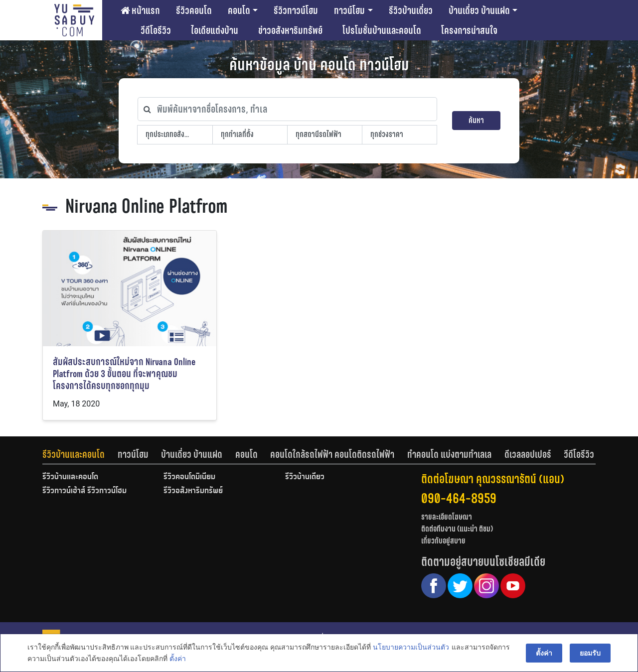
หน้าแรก (140, 10)
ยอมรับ (590, 653)
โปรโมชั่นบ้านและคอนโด (382, 30)
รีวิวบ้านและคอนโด (74, 454)
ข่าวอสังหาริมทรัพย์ (290, 30)
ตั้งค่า (178, 659)
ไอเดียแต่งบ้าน (215, 30)
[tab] (80, 454)
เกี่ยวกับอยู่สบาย (443, 541)
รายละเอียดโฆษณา (447, 517)
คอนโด (239, 10)
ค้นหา (476, 120)
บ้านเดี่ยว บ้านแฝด (479, 10)
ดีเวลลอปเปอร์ (528, 454)
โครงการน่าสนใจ (469, 30)
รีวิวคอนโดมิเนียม (189, 477)
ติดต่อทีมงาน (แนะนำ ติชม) (457, 529)
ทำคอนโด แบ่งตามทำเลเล (449, 454)
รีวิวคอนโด (194, 10)
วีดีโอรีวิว (156, 30)
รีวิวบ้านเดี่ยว (411, 10)
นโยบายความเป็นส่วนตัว (411, 648)
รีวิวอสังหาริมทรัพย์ (193, 491)
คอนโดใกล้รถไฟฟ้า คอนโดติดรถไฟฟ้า (332, 454)
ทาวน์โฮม (349, 10)
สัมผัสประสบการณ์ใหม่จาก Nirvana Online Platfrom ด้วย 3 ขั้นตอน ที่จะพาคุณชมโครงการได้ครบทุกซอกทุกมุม (124, 374)
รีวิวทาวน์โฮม (296, 10)
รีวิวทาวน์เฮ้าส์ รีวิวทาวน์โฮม (84, 491)
